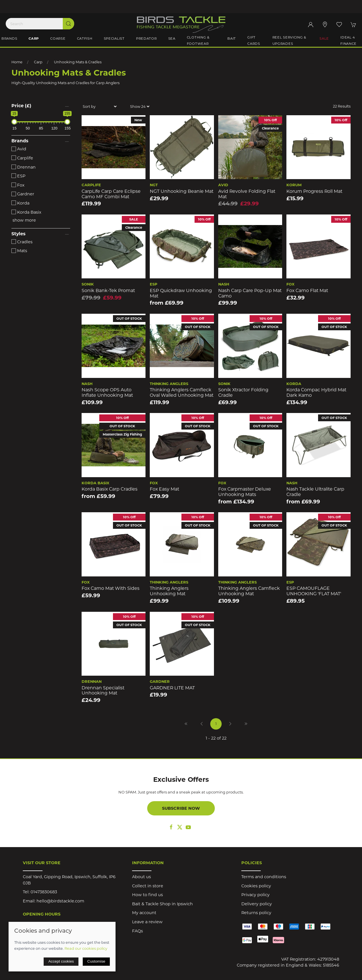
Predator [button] (146, 39)
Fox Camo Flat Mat (307, 290)
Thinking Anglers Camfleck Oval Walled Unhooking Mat (182, 392)
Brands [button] (9, 39)
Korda (20, 203)
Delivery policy (257, 904)
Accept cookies (61, 961)
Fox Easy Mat (164, 489)
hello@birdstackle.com (60, 901)
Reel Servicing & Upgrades (290, 41)
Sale (324, 39)
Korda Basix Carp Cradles (110, 489)
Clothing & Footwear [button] (198, 41)
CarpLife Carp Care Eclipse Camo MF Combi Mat (111, 194)
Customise (96, 961)
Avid (19, 149)
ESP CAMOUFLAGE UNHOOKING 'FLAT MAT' (314, 591)
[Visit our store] (325, 25)
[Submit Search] (68, 24)
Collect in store (148, 886)
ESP (18, 176)
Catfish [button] (85, 39)
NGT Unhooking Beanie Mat (182, 191)
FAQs (137, 931)
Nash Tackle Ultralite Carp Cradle (315, 492)
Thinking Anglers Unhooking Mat (169, 591)
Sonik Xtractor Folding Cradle (243, 392)
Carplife (22, 158)
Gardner (23, 194)
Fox (18, 185)
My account (144, 913)
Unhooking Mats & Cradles (78, 62)
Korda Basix (26, 212)
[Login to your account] (311, 25)
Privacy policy (255, 895)
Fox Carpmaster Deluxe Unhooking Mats (245, 492)
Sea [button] (172, 39)
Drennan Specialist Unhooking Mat (103, 691)
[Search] (40, 24)
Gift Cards (254, 41)
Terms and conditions (264, 877)
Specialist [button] (114, 39)
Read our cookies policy (86, 948)
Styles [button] (18, 234)
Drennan (24, 167)
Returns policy (256, 913)
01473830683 (44, 892)
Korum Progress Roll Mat (314, 191)
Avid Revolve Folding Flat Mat (247, 194)
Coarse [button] (58, 39)
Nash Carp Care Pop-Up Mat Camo (250, 293)
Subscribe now (181, 808)
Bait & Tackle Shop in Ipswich (162, 904)
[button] (339, 25)
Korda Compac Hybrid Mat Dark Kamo (316, 392)
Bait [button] (232, 39)
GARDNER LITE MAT (172, 688)
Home (17, 62)
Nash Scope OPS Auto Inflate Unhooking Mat (107, 392)
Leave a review (147, 922)
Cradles (22, 242)
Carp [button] (34, 39)
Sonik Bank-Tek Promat (108, 290)
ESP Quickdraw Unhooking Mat (181, 293)
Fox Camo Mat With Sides (111, 588)
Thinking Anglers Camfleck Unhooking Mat (249, 591)
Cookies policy (256, 886)
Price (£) (21, 106)
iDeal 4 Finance (348, 41)
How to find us (147, 895)
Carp (38, 62)
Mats (19, 251)
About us (141, 877)
